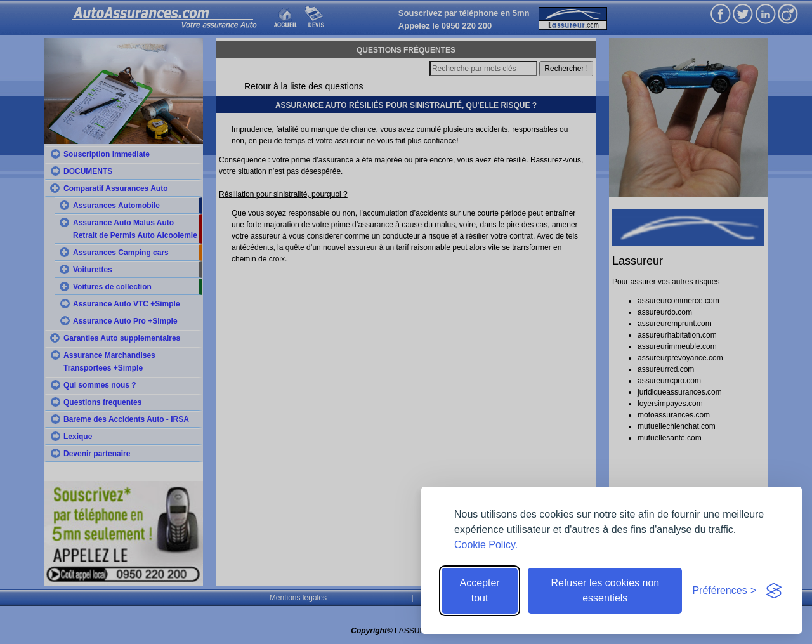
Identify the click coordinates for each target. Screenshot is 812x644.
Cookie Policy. (486, 545)
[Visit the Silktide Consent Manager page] (774, 591)
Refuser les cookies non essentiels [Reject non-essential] (605, 590)
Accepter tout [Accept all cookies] (480, 590)
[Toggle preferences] (724, 591)
